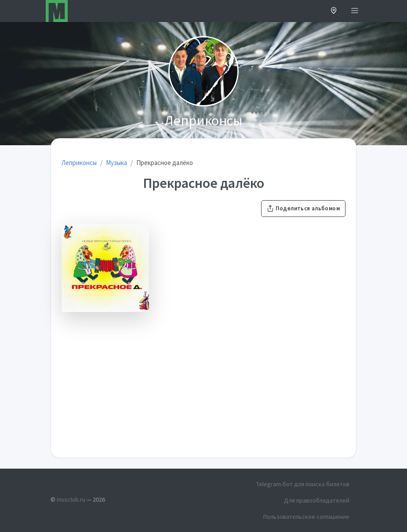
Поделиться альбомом (303, 208)
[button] (334, 11)
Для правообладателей (317, 500)
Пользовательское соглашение (306, 517)
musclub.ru (71, 499)
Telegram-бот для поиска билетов (303, 484)
